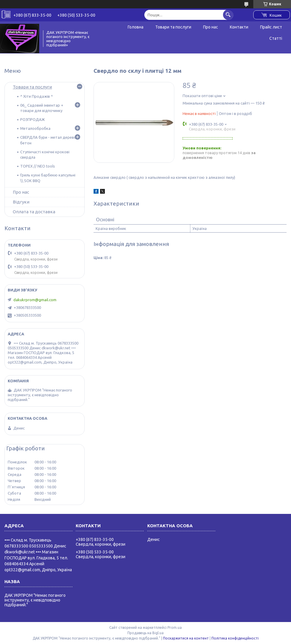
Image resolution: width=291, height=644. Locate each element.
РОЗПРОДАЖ (33, 119)
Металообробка (35, 128)
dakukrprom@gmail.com (35, 300)
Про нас (211, 27)
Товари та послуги (173, 27)
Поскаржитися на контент (186, 638)
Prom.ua (175, 628)
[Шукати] (228, 15)
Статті (276, 38)
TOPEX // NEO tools (38, 166)
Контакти (239, 27)
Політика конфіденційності (235, 638)
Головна (136, 27)
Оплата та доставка (34, 212)
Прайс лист (271, 27)
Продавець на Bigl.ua (145, 633)
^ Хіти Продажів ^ (37, 96)
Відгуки (21, 202)
